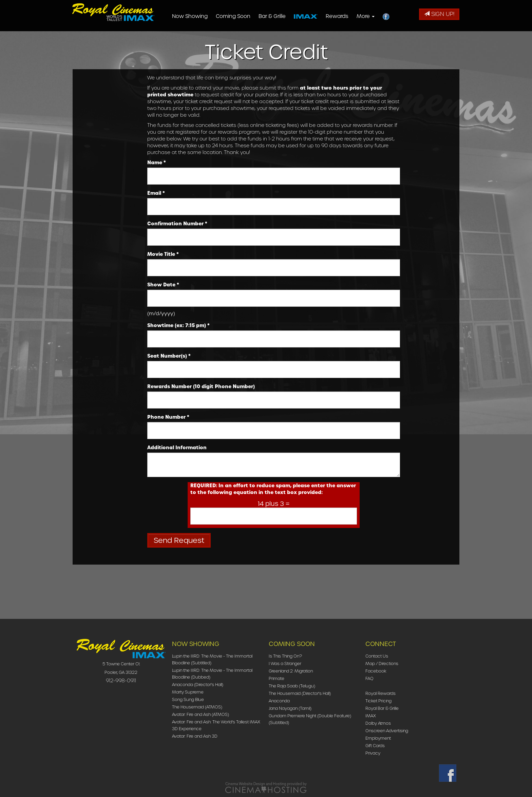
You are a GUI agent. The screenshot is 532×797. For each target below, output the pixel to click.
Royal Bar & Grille (382, 708)
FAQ (369, 678)
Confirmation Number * (177, 224)
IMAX (371, 716)
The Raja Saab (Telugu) (292, 686)
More (376, 16)
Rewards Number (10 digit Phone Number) (201, 386)
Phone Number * (168, 417)
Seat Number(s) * (169, 356)
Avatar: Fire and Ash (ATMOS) (201, 714)
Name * (157, 163)
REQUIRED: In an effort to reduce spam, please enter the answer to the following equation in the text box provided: (273, 489)
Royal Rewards (381, 693)
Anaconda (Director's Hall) (198, 685)
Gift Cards (375, 746)
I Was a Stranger (285, 663)
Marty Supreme (188, 692)
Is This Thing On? (285, 656)
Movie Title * (163, 254)
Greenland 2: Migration (291, 671)
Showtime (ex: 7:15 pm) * (178, 325)
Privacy (373, 753)
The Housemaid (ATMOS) (197, 707)
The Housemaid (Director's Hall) (300, 693)
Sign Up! (439, 14)
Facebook (376, 671)
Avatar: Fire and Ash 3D (195, 736)
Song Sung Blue (188, 699)
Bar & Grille (283, 16)
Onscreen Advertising (387, 731)
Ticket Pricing (378, 701)
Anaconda (279, 701)
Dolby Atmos (378, 723)
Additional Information (177, 448)
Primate (277, 678)
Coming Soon (244, 16)
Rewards (348, 16)
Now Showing (201, 16)
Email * (156, 193)
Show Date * (163, 285)
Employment (378, 738)
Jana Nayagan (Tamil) (290, 708)
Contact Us (377, 656)
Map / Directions (382, 663)
